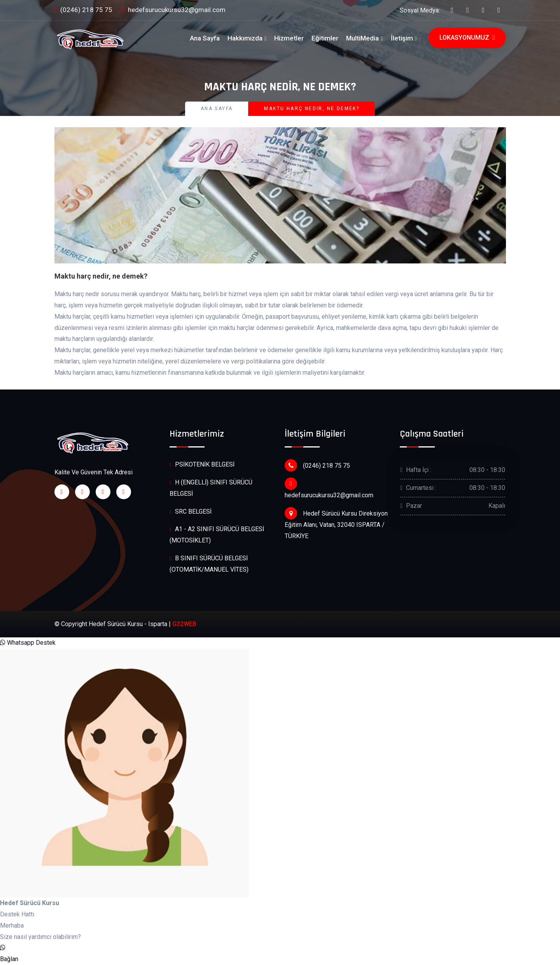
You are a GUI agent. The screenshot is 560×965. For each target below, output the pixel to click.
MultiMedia (362, 38)
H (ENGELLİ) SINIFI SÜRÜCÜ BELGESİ (211, 488)
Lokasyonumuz (467, 38)
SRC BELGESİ (191, 512)
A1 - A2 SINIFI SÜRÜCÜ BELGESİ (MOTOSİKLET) (217, 534)
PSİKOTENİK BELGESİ (202, 465)
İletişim (402, 38)
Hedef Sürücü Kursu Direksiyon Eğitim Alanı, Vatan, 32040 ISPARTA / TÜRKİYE (336, 523)
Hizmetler (289, 38)
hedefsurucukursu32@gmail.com (174, 10)
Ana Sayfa (205, 38)
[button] (88, 199)
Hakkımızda (245, 38)
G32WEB (184, 624)
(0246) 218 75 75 (83, 10)
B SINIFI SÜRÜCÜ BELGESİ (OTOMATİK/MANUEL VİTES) (209, 564)
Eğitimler (325, 38)
